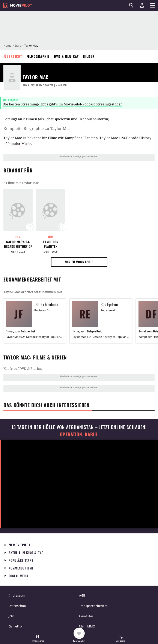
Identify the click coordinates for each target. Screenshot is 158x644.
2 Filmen (30, 119)
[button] (38, 639)
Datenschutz (18, 606)
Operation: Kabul (79, 434)
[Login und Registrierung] (142, 5)
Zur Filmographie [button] (79, 262)
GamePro (15, 626)
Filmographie (38, 56)
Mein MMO (87, 626)
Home (7, 46)
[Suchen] (131, 5)
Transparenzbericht (93, 606)
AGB (82, 595)
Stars (18, 46)
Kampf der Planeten (81, 138)
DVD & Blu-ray (66, 56)
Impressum (17, 595)
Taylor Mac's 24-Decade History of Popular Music (18, 244)
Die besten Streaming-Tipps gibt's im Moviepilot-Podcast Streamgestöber (62, 104)
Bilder (89, 56)
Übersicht (13, 56)
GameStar (86, 616)
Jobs (12, 616)
